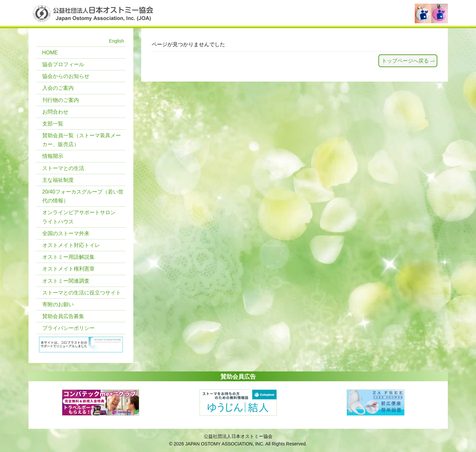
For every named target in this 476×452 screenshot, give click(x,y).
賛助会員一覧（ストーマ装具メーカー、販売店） (82, 140)
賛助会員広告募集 (63, 316)
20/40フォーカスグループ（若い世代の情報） (83, 196)
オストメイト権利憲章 (68, 269)
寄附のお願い (58, 304)
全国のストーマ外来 (66, 233)
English (117, 41)
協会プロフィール (63, 64)
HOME (50, 53)
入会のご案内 (58, 88)
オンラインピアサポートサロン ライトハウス (79, 217)
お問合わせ (55, 112)
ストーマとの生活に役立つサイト (82, 293)
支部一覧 (53, 124)
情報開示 (53, 156)
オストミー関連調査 (66, 281)
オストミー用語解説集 (68, 257)
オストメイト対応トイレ (71, 245)
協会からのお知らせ (66, 76)
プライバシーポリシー (68, 328)
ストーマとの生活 (63, 168)
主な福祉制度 (58, 180)
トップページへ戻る (405, 61)
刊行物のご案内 (61, 100)
